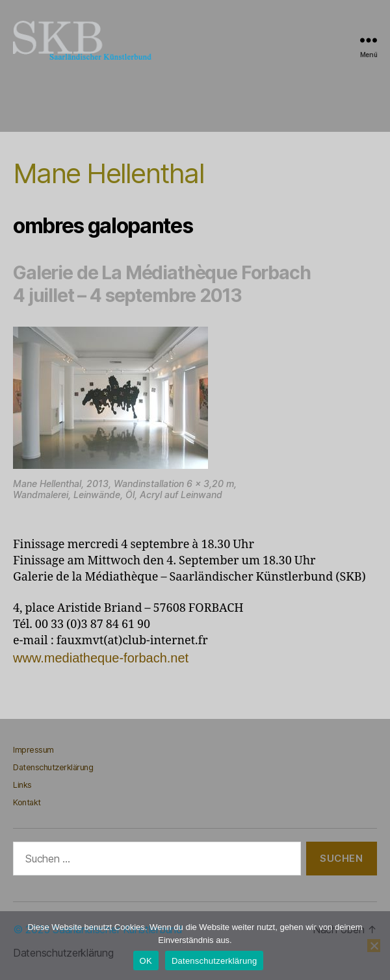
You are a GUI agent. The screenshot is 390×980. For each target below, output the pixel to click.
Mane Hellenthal (109, 173)
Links (22, 785)
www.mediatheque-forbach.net (101, 658)
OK (146, 961)
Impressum (33, 750)
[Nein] (374, 946)
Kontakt (27, 802)
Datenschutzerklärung (53, 767)
